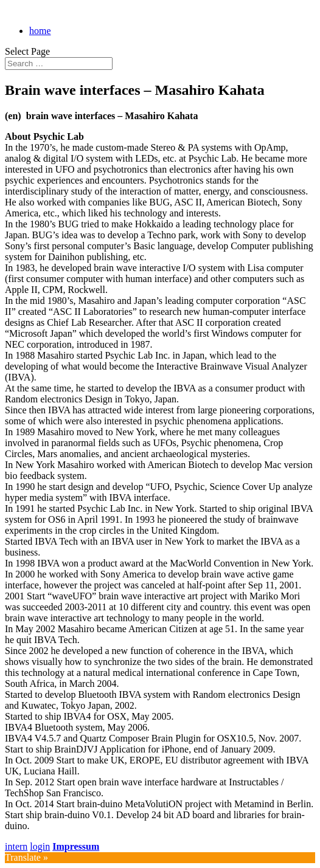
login (40, 846)
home (40, 31)
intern (16, 846)
